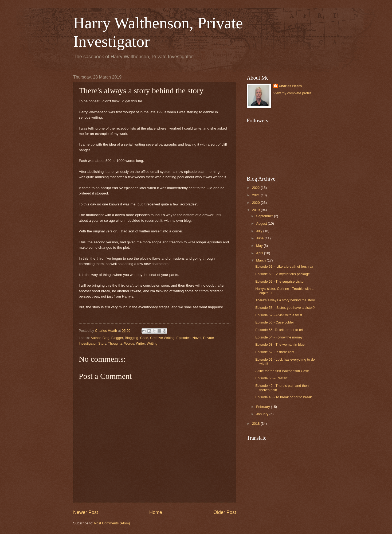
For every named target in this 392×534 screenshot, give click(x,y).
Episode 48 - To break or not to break (284, 397)
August (262, 223)
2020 (256, 203)
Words (129, 343)
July (260, 231)
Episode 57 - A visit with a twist (279, 315)
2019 (256, 210)
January (263, 414)
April (260, 253)
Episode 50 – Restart (271, 378)
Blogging (132, 338)
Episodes (184, 338)
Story (102, 343)
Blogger (117, 338)
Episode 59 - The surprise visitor (280, 281)
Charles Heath (290, 86)
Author (95, 338)
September (265, 216)
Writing (152, 343)
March (261, 260)
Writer (140, 343)
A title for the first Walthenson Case (282, 371)
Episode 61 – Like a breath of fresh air (284, 266)
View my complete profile (293, 93)
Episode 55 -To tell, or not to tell (279, 330)
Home (156, 512)
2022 (256, 188)
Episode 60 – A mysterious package (283, 274)
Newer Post (86, 512)
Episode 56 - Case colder (275, 322)
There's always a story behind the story (285, 300)
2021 (256, 195)
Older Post (225, 512)
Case (144, 338)
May (260, 246)
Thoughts (115, 343)
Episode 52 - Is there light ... (277, 352)
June (260, 238)
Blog (106, 338)
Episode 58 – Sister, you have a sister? (285, 308)
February (263, 407)
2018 (256, 424)
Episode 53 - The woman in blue (280, 344)
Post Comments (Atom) (112, 523)
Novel (197, 338)
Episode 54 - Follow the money (279, 337)
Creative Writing (162, 338)
